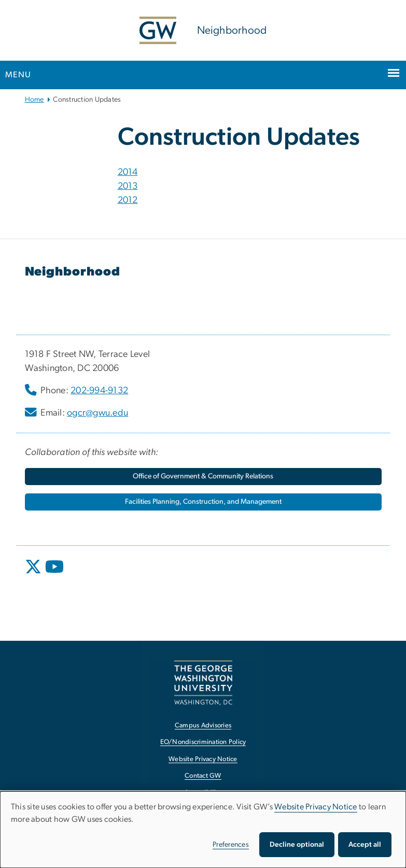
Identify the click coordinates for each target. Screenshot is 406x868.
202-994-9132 (99, 391)
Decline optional (297, 845)
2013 (128, 186)
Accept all (365, 845)
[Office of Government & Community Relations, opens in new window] (203, 477)
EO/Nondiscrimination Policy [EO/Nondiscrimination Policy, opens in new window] (203, 742)
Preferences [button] (231, 845)
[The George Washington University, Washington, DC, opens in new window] (203, 683)
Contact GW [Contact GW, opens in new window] (203, 776)
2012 (128, 200)
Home (34, 100)
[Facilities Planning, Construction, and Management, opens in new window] (203, 502)
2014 (128, 172)
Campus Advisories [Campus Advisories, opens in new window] (203, 726)
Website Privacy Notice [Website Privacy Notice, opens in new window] (203, 759)
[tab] (250, 173)
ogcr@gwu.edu (97, 413)
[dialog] (203, 830)
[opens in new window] (34, 574)
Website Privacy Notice (316, 807)
